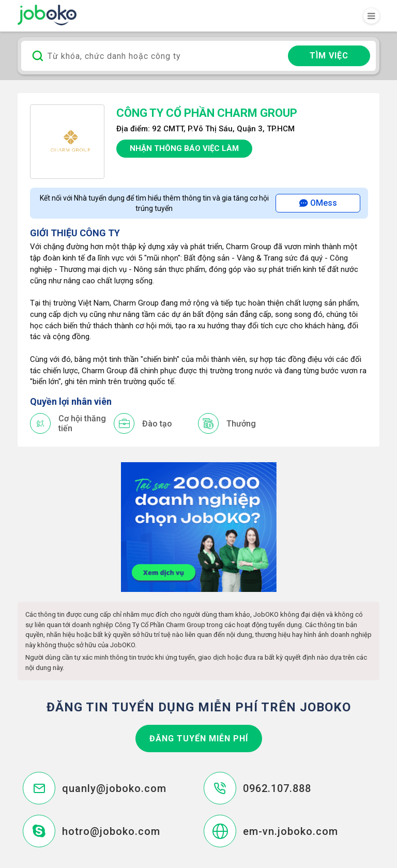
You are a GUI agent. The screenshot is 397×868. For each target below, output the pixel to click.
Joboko (47, 15)
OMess (318, 203)
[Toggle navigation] (371, 16)
